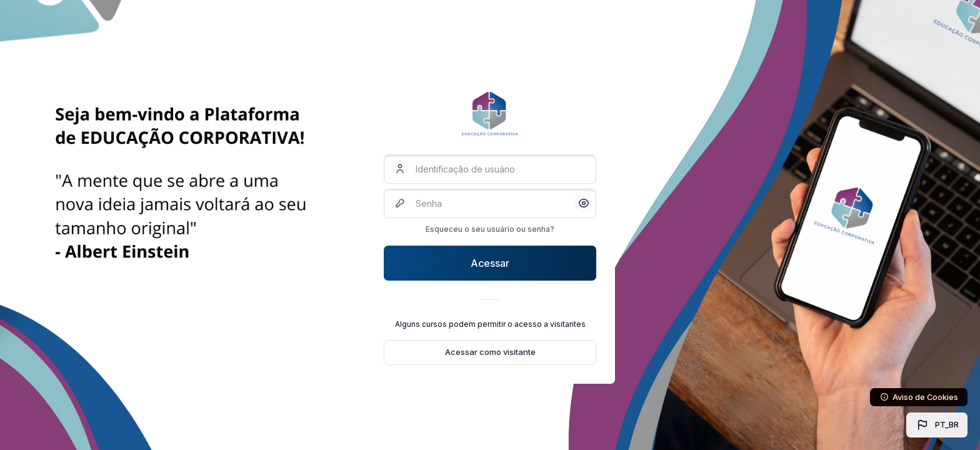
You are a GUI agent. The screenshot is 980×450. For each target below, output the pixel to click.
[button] (937, 425)
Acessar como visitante (490, 352)
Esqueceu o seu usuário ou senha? (490, 229)
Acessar (490, 263)
